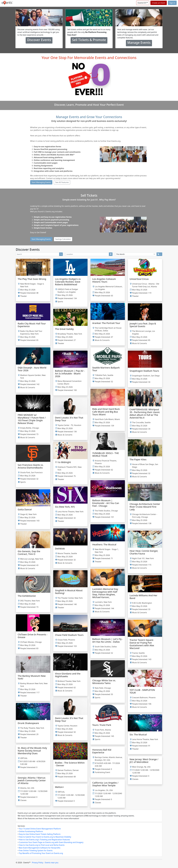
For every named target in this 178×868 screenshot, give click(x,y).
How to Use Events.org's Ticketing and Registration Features (44, 840)
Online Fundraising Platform (31, 831)
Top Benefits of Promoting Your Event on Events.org (41, 853)
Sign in (172, 3)
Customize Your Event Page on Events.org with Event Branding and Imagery (51, 842)
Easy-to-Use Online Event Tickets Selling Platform (40, 834)
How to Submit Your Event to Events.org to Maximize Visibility (45, 837)
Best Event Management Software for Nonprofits (40, 848)
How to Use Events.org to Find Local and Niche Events (42, 845)
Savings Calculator (63, 239)
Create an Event (159, 3)
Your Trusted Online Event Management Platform (40, 829)
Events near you (52, 863)
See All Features (62, 182)
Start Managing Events (41, 182)
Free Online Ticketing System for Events (36, 850)
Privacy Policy (38, 863)
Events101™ (143, 3)
